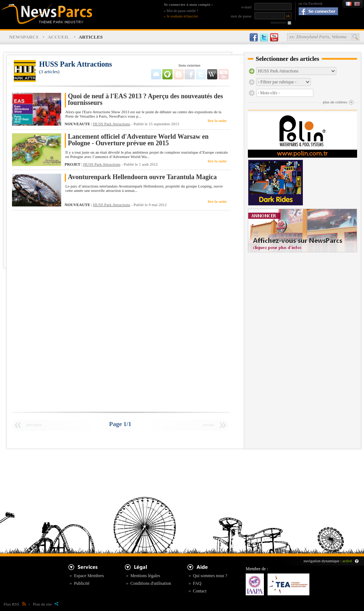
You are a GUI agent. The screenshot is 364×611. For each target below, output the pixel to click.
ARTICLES (91, 37)
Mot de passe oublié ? (183, 11)
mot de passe (241, 16)
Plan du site (46, 604)
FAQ (197, 583)
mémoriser (278, 22)
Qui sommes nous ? (210, 576)
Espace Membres (89, 576)
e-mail (246, 7)
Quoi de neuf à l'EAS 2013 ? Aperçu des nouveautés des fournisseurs (146, 100)
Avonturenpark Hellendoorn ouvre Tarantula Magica (143, 177)
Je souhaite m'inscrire (182, 16)
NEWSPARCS (24, 37)
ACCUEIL (59, 37)
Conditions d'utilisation (151, 583)
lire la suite (217, 121)
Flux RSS (15, 604)
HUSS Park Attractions (112, 124)
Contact (200, 591)
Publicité (82, 583)
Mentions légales (145, 576)
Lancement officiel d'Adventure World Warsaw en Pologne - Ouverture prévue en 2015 (139, 140)
